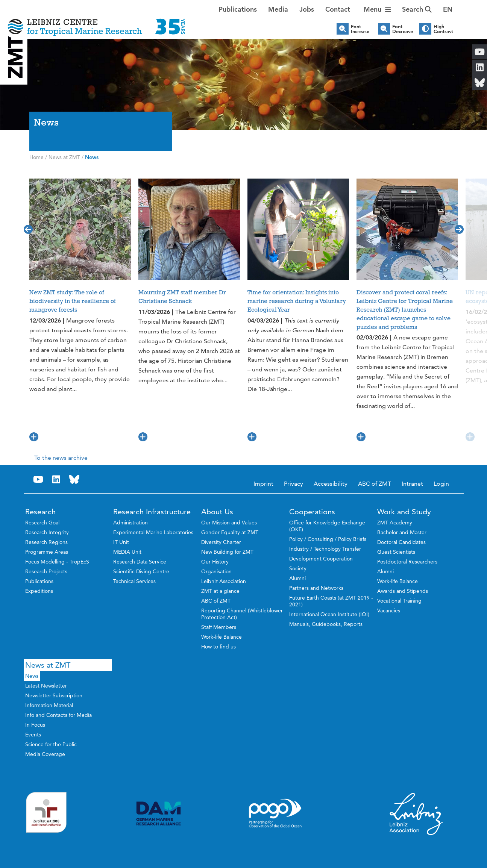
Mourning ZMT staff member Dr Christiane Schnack (182, 297)
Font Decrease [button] (403, 29)
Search (417, 9)
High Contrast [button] (443, 29)
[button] (448, 9)
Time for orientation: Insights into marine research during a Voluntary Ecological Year (297, 301)
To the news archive (61, 458)
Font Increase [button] (360, 29)
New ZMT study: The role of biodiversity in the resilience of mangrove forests (73, 301)
